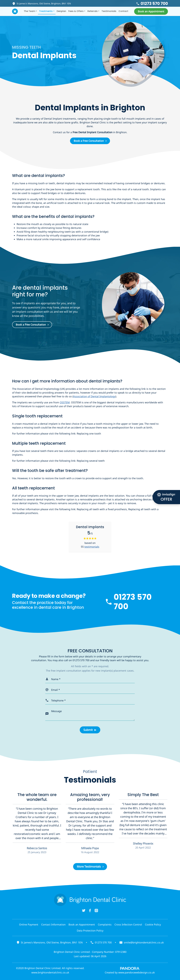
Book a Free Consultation (89, 141)
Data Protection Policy (90, 931)
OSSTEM (65, 402)
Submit (88, 730)
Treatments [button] (46, 11)
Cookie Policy (153, 924)
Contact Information (53, 924)
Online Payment (29, 924)
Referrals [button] (93, 11)
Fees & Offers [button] (76, 11)
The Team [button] (29, 11)
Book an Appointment (82, 924)
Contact (123, 11)
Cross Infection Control (128, 924)
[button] (151, 11)
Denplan (61, 11)
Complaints (105, 924)
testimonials (92, 547)
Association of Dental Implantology (94, 396)
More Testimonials (89, 867)
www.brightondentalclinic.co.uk (50, 972)
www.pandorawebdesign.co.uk (137, 972)
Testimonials (109, 11)
